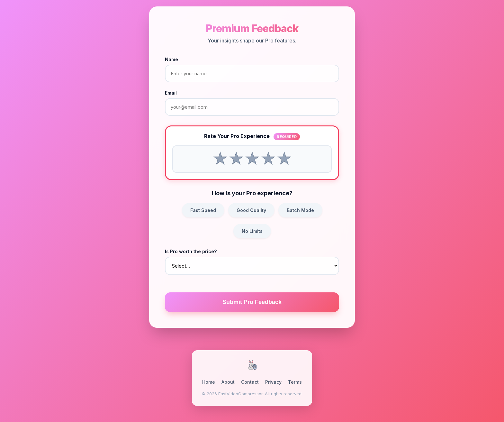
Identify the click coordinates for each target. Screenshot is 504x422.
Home (209, 382)
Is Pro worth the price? (191, 251)
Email (171, 93)
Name (171, 59)
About (228, 382)
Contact (250, 382)
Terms (295, 382)
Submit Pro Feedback (252, 302)
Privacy (273, 382)
